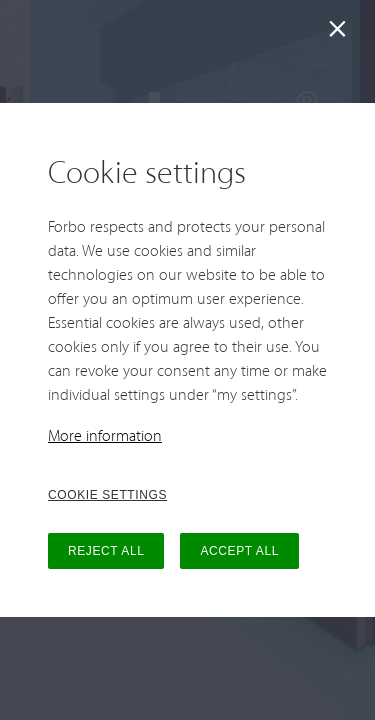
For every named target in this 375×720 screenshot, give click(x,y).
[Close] (341, 33)
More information (105, 437)
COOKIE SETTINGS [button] (107, 495)
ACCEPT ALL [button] (239, 551)
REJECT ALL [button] (106, 551)
